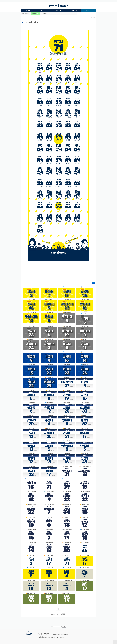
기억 (52, 627)
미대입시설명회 (83, 1)
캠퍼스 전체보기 (90, 1)
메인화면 (77, 1)
